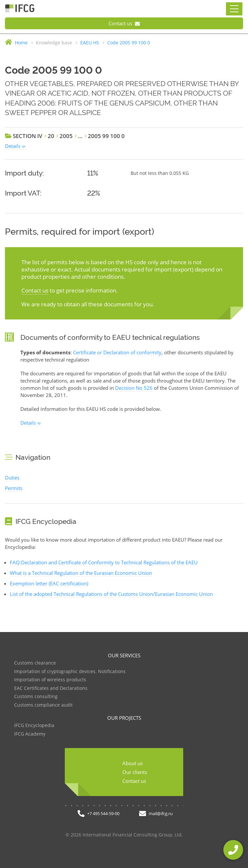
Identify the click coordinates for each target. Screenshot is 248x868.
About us (133, 763)
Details (13, 146)
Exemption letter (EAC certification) (49, 583)
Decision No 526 (134, 388)
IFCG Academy (30, 734)
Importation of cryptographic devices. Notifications (70, 672)
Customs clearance (35, 663)
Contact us (124, 23)
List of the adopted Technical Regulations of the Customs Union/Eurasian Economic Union (111, 594)
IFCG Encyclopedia (34, 726)
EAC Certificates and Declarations (51, 688)
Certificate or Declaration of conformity (117, 352)
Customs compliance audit (43, 705)
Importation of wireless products (50, 680)
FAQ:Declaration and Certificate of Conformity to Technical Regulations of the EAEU (104, 562)
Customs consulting (36, 697)
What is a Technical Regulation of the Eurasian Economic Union (81, 573)
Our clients (135, 772)
